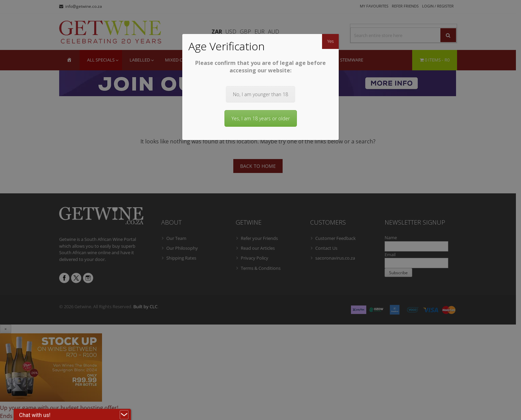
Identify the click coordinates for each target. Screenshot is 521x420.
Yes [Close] (330, 41)
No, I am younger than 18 (260, 94)
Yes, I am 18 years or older (261, 118)
